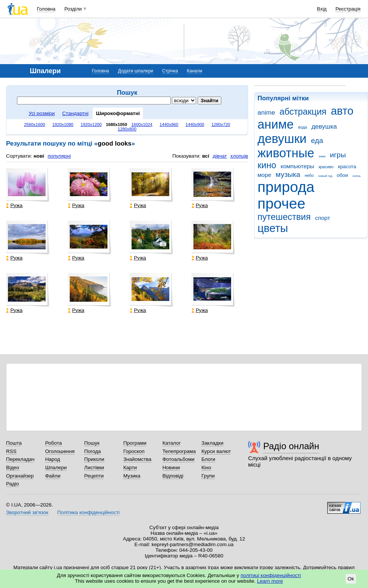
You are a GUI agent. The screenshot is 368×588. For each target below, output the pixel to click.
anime (266, 113)
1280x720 (221, 124)
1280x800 (127, 129)
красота (347, 167)
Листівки (94, 467)
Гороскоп (134, 451)
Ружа (14, 205)
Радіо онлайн (291, 446)
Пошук (92, 443)
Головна (46, 9)
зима (322, 156)
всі (206, 156)
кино (267, 165)
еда (317, 140)
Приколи (94, 459)
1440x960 (169, 124)
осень (357, 176)
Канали (195, 71)
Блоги (208, 459)
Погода (92, 451)
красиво (326, 167)
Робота (54, 443)
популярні (59, 156)
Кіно (206, 467)
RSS (11, 451)
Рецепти (94, 476)
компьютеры (297, 166)
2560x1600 (35, 124)
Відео (13, 467)
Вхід (322, 9)
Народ (53, 459)
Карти (130, 467)
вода (303, 127)
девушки (282, 139)
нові (39, 156)
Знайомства (137, 459)
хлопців (239, 156)
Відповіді (173, 476)
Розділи (73, 9)
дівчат (220, 156)
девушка (324, 127)
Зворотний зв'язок (27, 512)
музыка (288, 174)
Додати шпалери (136, 71)
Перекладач (20, 459)
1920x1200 (91, 124)
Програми (135, 443)
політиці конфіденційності (271, 575)
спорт (323, 218)
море (264, 175)
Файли (53, 476)
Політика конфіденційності (88, 512)
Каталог (172, 443)
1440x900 (195, 124)
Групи (208, 476)
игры (338, 155)
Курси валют (216, 451)
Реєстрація (348, 9)
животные (286, 153)
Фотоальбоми (179, 459)
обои (342, 175)
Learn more (270, 581)
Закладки (212, 443)
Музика (132, 476)
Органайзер (20, 476)
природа (286, 187)
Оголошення (60, 451)
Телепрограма (179, 451)
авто (342, 111)
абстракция (303, 112)
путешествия (284, 217)
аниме (276, 124)
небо (309, 175)
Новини (171, 467)
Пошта (14, 443)
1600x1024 (142, 124)
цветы (273, 228)
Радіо (12, 484)
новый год (325, 176)
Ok (351, 579)
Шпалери (56, 467)
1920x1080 (63, 124)
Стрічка (170, 71)
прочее (281, 203)
